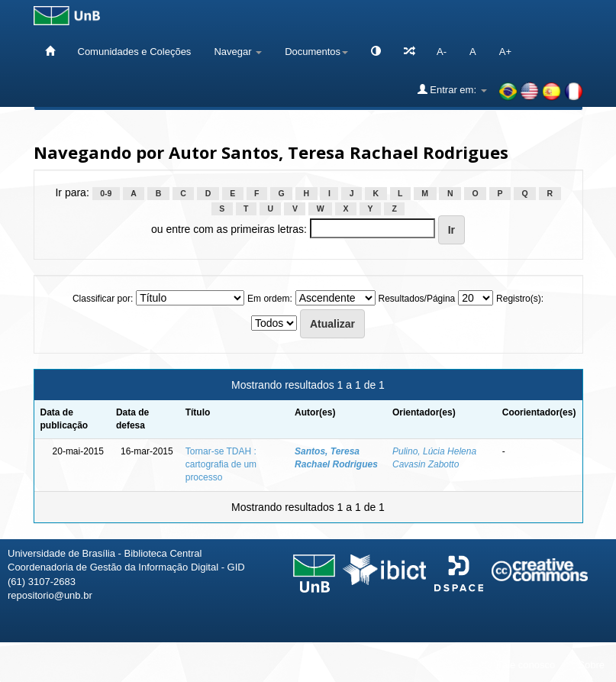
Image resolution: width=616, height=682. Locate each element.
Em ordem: (270, 299)
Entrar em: (452, 89)
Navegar (238, 52)
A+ (505, 52)
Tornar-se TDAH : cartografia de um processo (221, 464)
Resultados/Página (417, 299)
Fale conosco (526, 665)
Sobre (591, 665)
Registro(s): (520, 299)
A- (442, 52)
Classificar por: (103, 299)
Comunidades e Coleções (135, 52)
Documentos (316, 52)
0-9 (106, 193)
